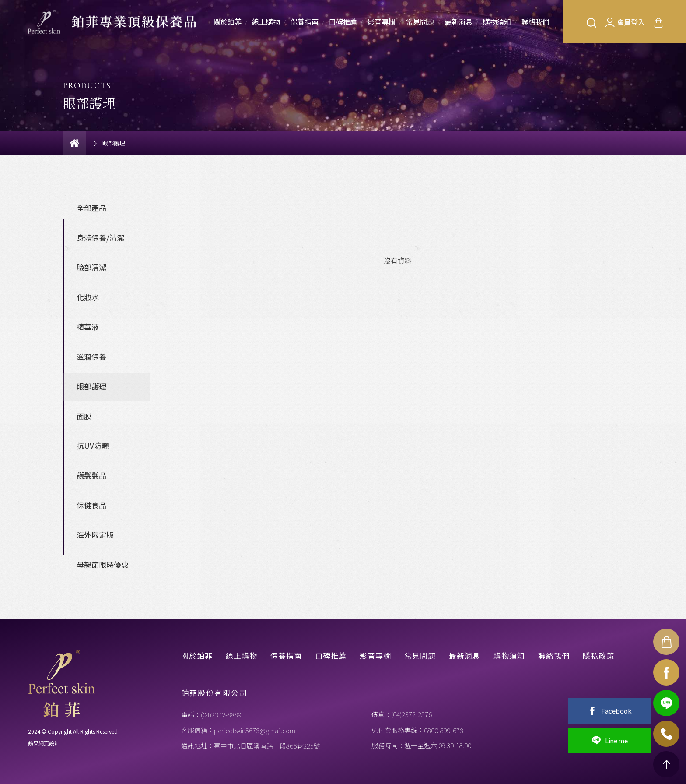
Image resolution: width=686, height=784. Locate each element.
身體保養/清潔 (100, 237)
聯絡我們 (535, 21)
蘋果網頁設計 (44, 743)
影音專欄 (381, 21)
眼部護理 (91, 386)
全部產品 (91, 208)
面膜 (84, 416)
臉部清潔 (91, 267)
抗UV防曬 (93, 445)
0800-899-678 (444, 730)
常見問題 (420, 21)
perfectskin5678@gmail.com (255, 730)
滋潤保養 (91, 357)
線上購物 (266, 21)
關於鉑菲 (227, 21)
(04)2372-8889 (221, 715)
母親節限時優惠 (103, 564)
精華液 (88, 327)
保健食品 (91, 505)
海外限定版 (95, 535)
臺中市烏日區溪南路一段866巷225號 (267, 746)
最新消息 (458, 21)
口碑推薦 (343, 21)
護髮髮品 (91, 475)
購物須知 (497, 21)
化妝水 (88, 297)
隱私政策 (598, 656)
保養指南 (304, 21)
